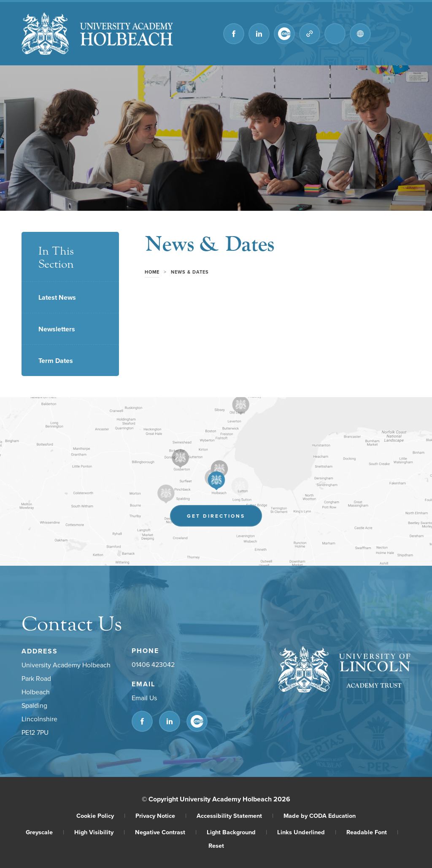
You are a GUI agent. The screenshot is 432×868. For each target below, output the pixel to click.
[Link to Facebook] (234, 34)
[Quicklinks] (310, 34)
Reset (216, 845)
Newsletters (57, 329)
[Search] (335, 34)
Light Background (237, 832)
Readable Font (372, 832)
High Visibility (100, 832)
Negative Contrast (166, 832)
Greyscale (45, 832)
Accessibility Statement (235, 816)
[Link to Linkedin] (259, 34)
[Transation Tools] (360, 34)
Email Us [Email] (144, 698)
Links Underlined (307, 832)
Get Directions (216, 516)
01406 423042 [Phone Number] (153, 664)
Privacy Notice (161, 816)
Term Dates (56, 361)
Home (152, 272)
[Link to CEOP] (284, 34)
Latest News (57, 297)
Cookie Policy (101, 816)
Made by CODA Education (320, 816)
